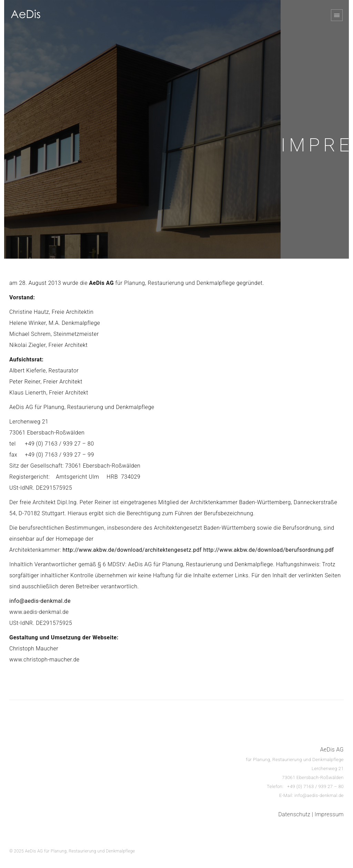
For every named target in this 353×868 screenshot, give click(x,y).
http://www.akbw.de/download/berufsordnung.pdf (268, 550)
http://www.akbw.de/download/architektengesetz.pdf (132, 550)
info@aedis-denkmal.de (40, 601)
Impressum (329, 814)
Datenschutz (294, 814)
